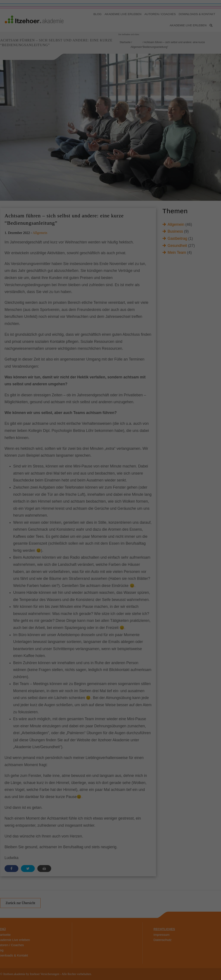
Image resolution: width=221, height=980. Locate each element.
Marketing (119, 63)
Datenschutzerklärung (68, 49)
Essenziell (66, 63)
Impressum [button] (130, 113)
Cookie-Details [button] (93, 113)
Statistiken (92, 63)
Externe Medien (149, 63)
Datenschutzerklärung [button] (113, 113)
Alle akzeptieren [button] (110, 78)
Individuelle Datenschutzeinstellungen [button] (111, 103)
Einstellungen (140, 49)
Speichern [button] (110, 91)
